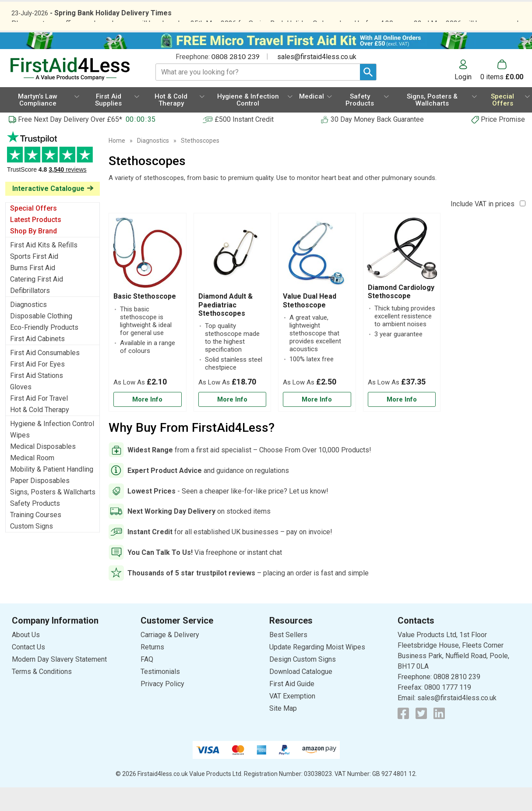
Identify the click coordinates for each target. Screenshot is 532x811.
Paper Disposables (40, 504)
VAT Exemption (292, 719)
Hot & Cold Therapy (40, 433)
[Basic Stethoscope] (148, 336)
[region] (148, 279)
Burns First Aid (33, 291)
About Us (26, 658)
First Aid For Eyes (37, 388)
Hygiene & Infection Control (52, 447)
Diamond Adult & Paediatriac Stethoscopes (225, 328)
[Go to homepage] (73, 93)
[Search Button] (368, 96)
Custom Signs (32, 550)
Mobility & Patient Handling (52, 493)
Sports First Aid (34, 280)
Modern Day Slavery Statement (59, 682)
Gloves (21, 411)
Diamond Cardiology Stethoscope (401, 315)
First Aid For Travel (39, 422)
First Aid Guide (292, 707)
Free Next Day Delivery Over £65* (70, 143)
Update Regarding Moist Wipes (317, 670)
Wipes (20, 459)
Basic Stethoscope (145, 320)
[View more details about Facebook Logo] (403, 737)
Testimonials (53, 180)
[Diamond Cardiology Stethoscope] (402, 336)
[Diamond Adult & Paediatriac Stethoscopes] (233, 336)
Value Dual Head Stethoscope (310, 324)
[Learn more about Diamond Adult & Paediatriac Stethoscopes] (233, 423)
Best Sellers (288, 658)
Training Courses (36, 538)
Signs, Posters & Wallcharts (53, 516)
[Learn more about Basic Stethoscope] (148, 423)
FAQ (147, 682)
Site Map (283, 732)
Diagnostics (28, 328)
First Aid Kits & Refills (44, 269)
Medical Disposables (43, 470)
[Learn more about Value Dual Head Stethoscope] (317, 423)
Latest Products (36, 243)
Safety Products (35, 527)
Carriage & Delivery (170, 658)
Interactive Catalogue (48, 212)
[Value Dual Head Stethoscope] (317, 336)
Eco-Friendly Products (44, 351)
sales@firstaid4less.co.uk (317, 80)
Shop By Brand (33, 255)
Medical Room (32, 481)
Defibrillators (30, 314)
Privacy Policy (162, 707)
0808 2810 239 (236, 80)
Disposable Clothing (41, 340)
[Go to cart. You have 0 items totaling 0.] (502, 94)
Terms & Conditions (42, 695)
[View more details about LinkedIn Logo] (439, 737)
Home (117, 164)
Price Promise (503, 143)
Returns (152, 670)
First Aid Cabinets (37, 362)
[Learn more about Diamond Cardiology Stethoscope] (402, 423)
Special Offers (33, 232)
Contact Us (28, 670)
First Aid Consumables (45, 376)
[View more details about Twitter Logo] (421, 737)
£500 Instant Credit (244, 143)
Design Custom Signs (303, 682)
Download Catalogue (301, 695)
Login (463, 100)
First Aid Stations (37, 399)
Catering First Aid (37, 303)
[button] (467, 94)
